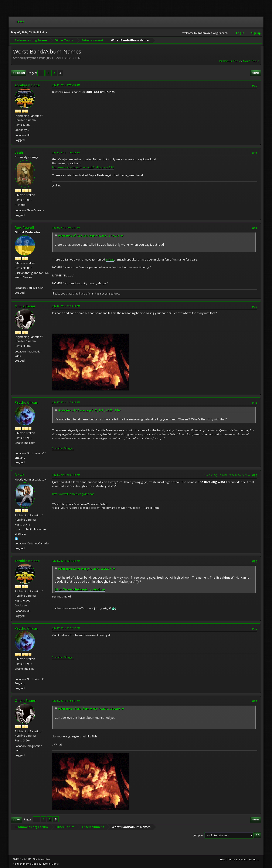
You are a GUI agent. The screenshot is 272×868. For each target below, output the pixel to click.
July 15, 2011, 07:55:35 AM (66, 85)
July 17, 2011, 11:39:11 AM (66, 402)
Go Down (19, 73)
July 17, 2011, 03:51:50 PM (66, 628)
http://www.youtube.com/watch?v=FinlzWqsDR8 (83, 167)
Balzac (110, 259)
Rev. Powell (24, 228)
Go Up (16, 819)
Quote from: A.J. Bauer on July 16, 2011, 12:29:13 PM (89, 410)
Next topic (251, 61)
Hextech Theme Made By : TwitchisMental (36, 864)
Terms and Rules (237, 859)
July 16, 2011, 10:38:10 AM (66, 228)
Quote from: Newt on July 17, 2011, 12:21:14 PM (87, 569)
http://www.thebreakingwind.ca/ (73, 494)
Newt (19, 475)
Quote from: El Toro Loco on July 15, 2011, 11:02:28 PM (91, 236)
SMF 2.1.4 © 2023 (22, 859)
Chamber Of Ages (63, 448)
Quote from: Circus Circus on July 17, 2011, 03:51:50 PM (91, 709)
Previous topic (230, 61)
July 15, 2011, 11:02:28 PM (66, 152)
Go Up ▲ (254, 859)
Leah (19, 152)
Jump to (198, 835)
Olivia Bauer (25, 306)
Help (223, 859)
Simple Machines (41, 859)
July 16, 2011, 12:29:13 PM (66, 306)
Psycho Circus (26, 402)
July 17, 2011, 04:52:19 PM (66, 701)
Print (256, 73)
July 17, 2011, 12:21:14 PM (66, 475)
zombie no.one (27, 85)
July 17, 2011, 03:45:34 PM (66, 561)
